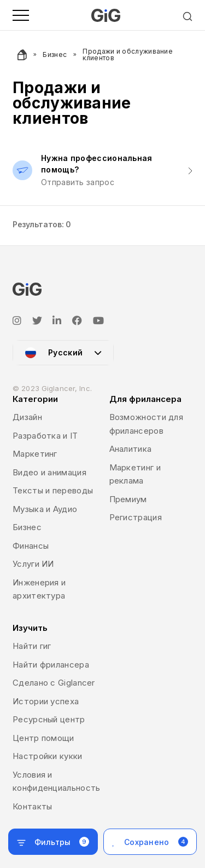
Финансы (31, 546)
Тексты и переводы (53, 490)
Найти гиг (32, 646)
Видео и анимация (49, 472)
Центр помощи (43, 738)
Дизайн (27, 417)
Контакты (32, 806)
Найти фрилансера (51, 665)
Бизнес (55, 54)
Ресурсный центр (49, 719)
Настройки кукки (48, 756)
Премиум (128, 499)
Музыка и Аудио (45, 509)
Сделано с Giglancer (54, 683)
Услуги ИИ (33, 564)
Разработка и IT (45, 436)
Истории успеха (46, 701)
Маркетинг (35, 454)
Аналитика (131, 449)
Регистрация (136, 517)
